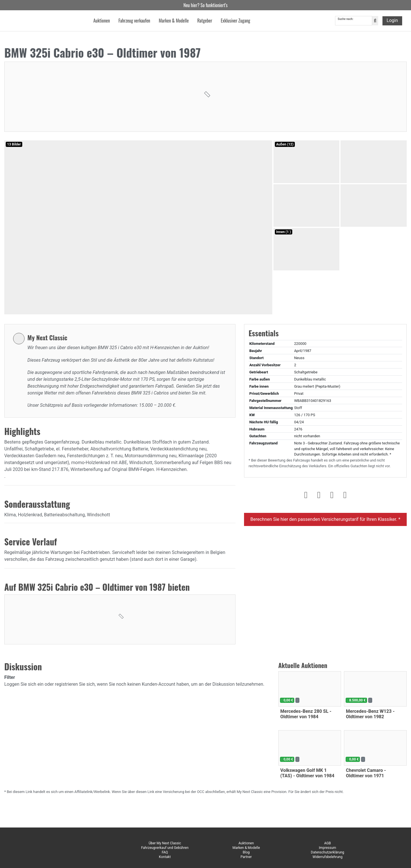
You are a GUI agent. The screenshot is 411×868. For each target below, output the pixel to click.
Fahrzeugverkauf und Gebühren (165, 848)
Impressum (327, 848)
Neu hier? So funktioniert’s (206, 5)
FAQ (165, 852)
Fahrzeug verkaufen (134, 21)
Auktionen (246, 843)
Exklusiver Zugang (235, 21)
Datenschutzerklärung (328, 852)
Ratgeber (205, 21)
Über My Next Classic (165, 843)
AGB (328, 843)
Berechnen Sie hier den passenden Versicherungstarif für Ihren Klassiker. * (325, 519)
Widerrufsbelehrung (328, 857)
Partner (246, 857)
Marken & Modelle (246, 848)
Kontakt (165, 857)
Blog (246, 852)
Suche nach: (345, 20)
